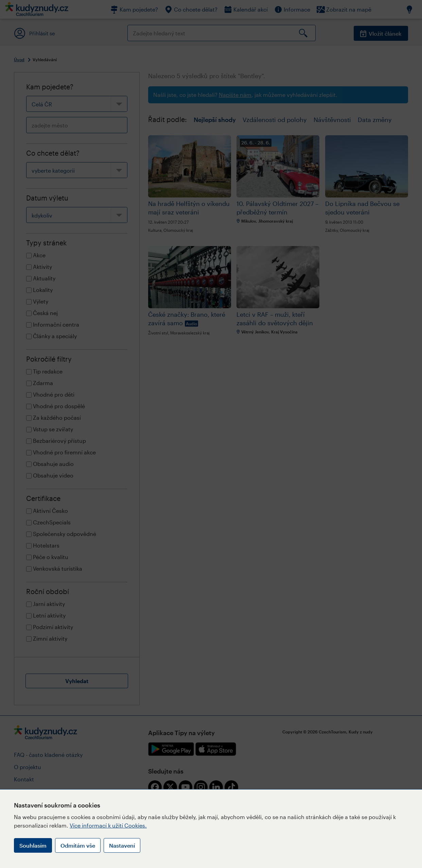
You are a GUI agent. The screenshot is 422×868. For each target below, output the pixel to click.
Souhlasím (33, 845)
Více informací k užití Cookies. (108, 825)
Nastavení (122, 845)
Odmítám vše (78, 845)
